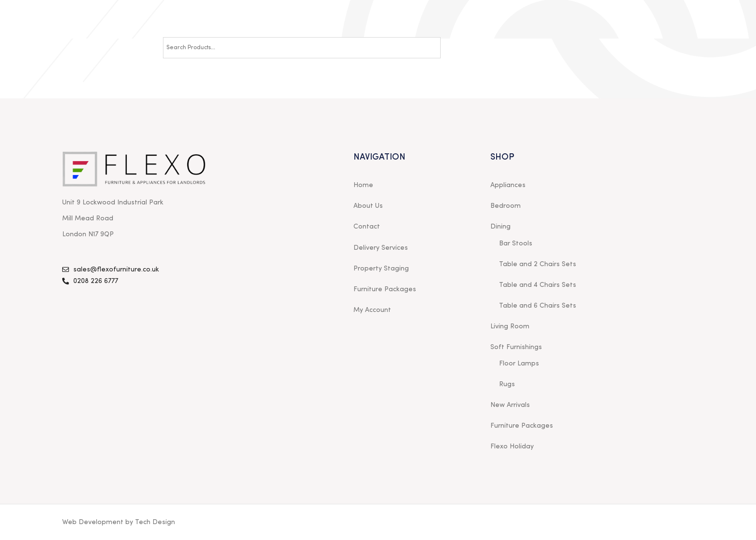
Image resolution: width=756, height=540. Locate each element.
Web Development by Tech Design (119, 522)
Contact (367, 227)
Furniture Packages (385, 289)
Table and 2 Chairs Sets (538, 264)
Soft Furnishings (516, 347)
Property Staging (381, 269)
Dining (500, 227)
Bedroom (506, 206)
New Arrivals (510, 405)
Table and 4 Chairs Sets (538, 285)
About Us (368, 206)
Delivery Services (381, 248)
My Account (372, 310)
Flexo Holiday (512, 446)
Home (363, 185)
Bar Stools (516, 243)
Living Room (510, 326)
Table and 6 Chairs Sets (538, 306)
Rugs (507, 384)
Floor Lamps (519, 364)
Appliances (508, 185)
